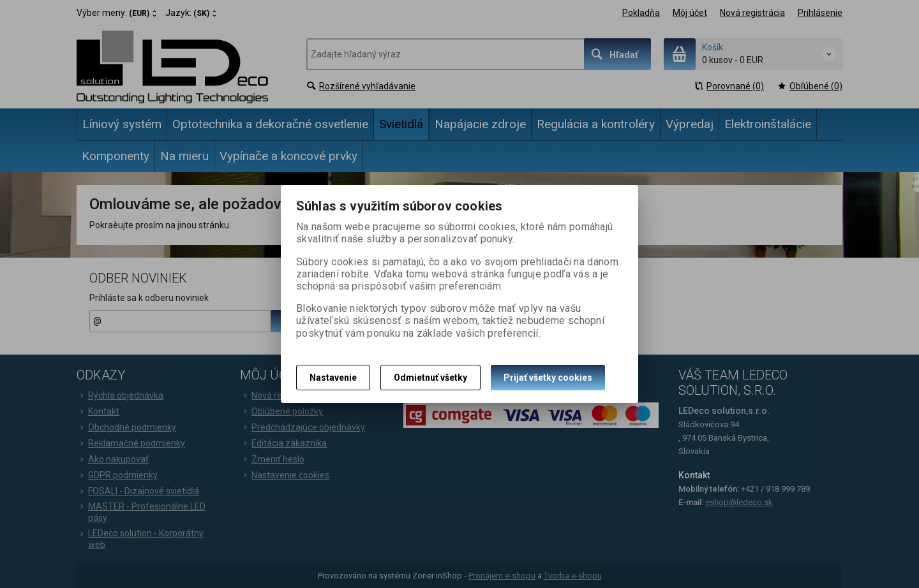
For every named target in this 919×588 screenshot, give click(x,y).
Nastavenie (333, 378)
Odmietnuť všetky (430, 378)
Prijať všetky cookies (548, 378)
